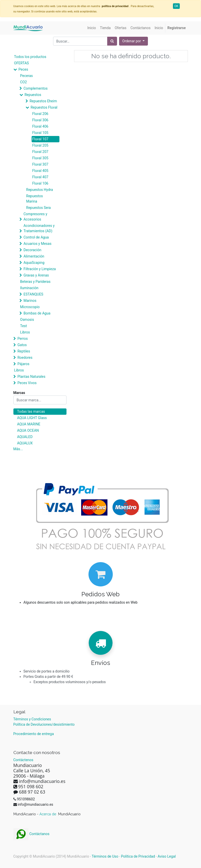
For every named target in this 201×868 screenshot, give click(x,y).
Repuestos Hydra (40, 190)
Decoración (32, 250)
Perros (23, 339)
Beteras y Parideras (35, 282)
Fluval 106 (40, 183)
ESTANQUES (33, 294)
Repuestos (33, 95)
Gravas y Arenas (36, 275)
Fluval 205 (40, 145)
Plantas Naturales (31, 377)
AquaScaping (34, 263)
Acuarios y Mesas (37, 244)
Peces (23, 69)
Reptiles (24, 351)
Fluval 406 (40, 126)
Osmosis (27, 320)
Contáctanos (31, 834)
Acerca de (48, 814)
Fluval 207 (40, 152)
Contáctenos (23, 760)
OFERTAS (22, 63)
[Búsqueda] (112, 41)
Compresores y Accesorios (35, 217)
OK (176, 6)
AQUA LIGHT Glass (32, 418)
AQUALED (25, 437)
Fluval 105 (40, 133)
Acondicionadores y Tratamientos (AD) (39, 228)
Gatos (22, 345)
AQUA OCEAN (28, 430)
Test (24, 326)
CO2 (24, 82)
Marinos (30, 301)
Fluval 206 (40, 114)
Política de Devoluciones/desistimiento (44, 724)
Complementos (36, 88)
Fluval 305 (40, 158)
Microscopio (30, 307)
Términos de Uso (105, 856)
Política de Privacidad (138, 856)
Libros (25, 332)
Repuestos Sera (39, 208)
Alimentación (34, 256)
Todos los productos (30, 57)
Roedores (25, 358)
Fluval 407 (40, 177)
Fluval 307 (40, 164)
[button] (134, 41)
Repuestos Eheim (43, 101)
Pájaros (23, 364)
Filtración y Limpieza (40, 269)
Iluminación (29, 288)
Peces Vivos (27, 383)
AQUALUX (25, 443)
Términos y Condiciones (32, 719)
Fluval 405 (40, 171)
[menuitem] (92, 28)
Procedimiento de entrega (34, 734)
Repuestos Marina (35, 199)
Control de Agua (36, 237)
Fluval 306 (40, 120)
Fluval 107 (40, 139)
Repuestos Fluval (44, 107)
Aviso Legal (167, 856)
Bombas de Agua (37, 313)
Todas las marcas (31, 411)
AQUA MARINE (29, 424)
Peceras (27, 76)
